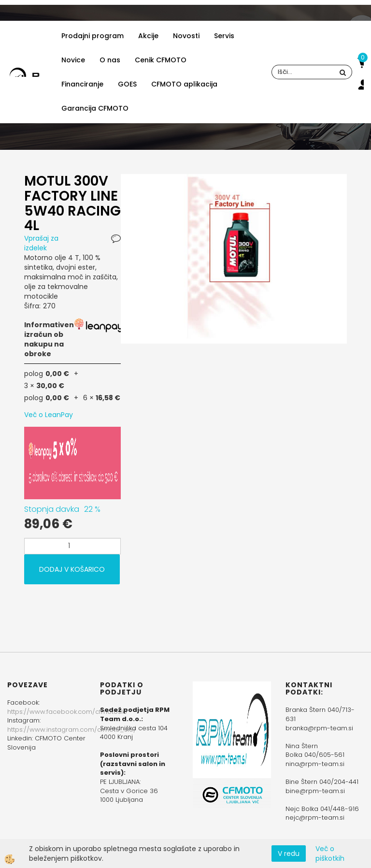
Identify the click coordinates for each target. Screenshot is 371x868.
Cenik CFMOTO (161, 60)
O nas (110, 60)
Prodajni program (93, 36)
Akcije (148, 36)
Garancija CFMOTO (95, 108)
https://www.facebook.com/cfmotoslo (67, 712)
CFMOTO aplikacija (184, 84)
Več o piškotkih (330, 854)
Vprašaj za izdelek (41, 243)
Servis (224, 36)
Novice (73, 60)
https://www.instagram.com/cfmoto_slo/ (72, 730)
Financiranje (82, 84)
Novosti (186, 36)
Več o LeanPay (49, 415)
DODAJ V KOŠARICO (72, 569)
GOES (127, 84)
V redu (289, 854)
